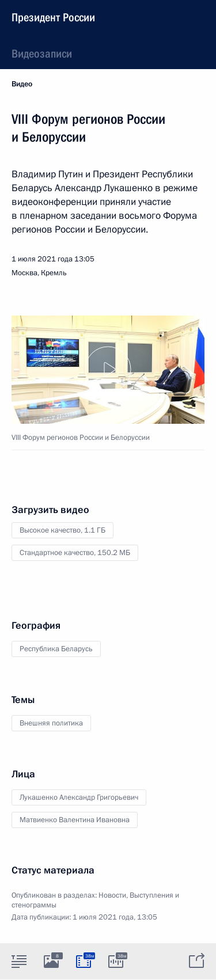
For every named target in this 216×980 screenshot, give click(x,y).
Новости (112, 895)
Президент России (53, 17)
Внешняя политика (51, 723)
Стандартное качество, (75, 553)
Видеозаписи (42, 54)
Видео (22, 84)
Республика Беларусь (56, 649)
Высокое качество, (62, 530)
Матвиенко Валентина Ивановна (75, 820)
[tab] (19, 961)
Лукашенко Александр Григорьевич (79, 797)
